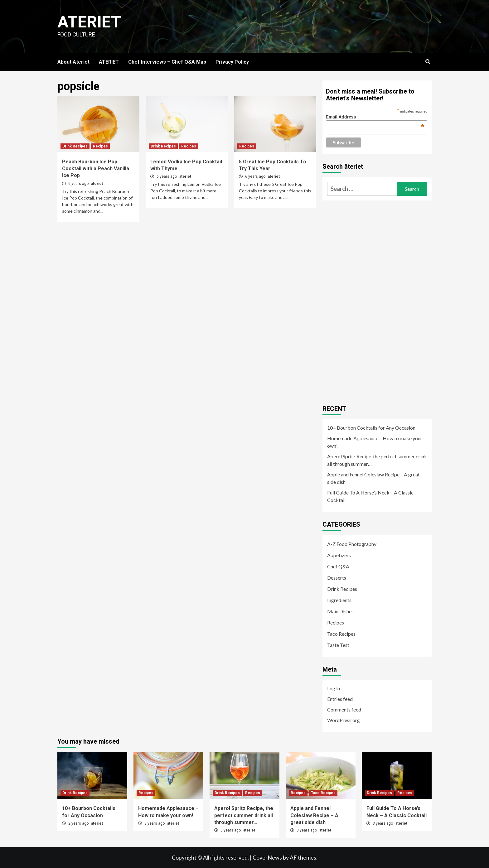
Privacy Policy (232, 62)
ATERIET (109, 62)
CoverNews (267, 857)
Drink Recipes (75, 146)
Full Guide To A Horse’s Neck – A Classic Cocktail (370, 496)
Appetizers (339, 555)
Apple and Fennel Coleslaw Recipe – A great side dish (373, 478)
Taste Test (338, 645)
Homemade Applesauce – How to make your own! (375, 442)
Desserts (337, 578)
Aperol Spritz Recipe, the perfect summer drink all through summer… (377, 460)
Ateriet (89, 22)
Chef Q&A (338, 566)
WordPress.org (344, 720)
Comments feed (344, 709)
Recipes (100, 146)
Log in (334, 688)
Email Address (375, 117)
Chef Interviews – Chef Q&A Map (167, 62)
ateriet (97, 184)
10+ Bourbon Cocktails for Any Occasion (371, 428)
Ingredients (339, 600)
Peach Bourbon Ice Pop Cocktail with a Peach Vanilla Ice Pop (96, 169)
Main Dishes (340, 611)
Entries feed (340, 699)
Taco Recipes (341, 634)
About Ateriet (73, 62)
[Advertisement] (369, 300)
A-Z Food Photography (352, 544)
